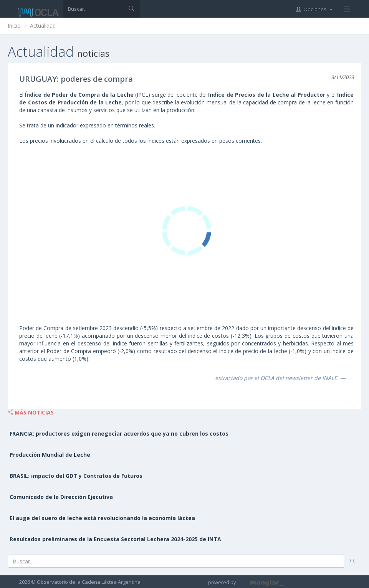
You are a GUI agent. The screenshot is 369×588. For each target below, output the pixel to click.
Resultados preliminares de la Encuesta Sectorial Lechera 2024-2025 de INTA (115, 539)
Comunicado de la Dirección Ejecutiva (61, 497)
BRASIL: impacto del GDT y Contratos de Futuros (76, 476)
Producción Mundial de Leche (50, 455)
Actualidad (43, 26)
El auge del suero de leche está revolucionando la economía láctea (102, 518)
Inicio (14, 26)
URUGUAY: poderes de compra (76, 79)
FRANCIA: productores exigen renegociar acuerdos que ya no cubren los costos (119, 434)
